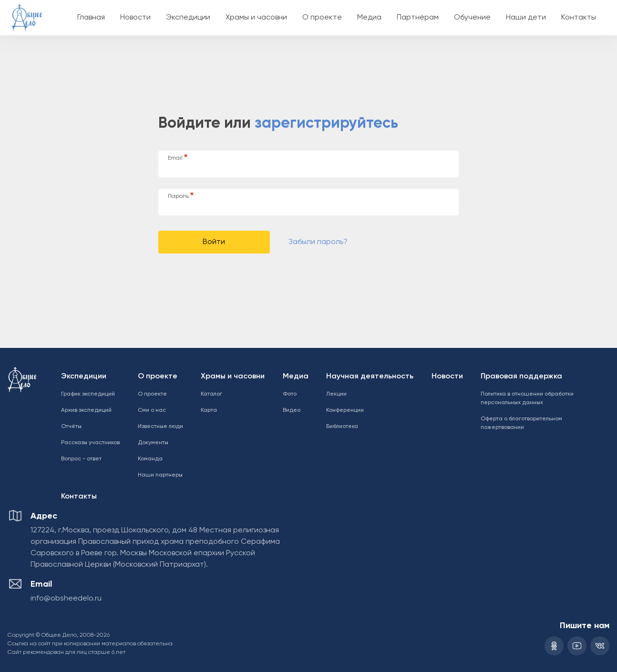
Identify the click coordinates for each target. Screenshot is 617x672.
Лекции (336, 394)
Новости (135, 18)
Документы (153, 443)
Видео (292, 410)
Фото (290, 394)
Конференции (345, 410)
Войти (214, 242)
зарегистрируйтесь (326, 123)
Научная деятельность (370, 377)
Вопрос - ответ (81, 459)
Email (175, 158)
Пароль (178, 196)
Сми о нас (152, 410)
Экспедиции (188, 18)
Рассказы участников (90, 443)
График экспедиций (88, 394)
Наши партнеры (160, 475)
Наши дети (526, 18)
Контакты (579, 18)
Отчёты (71, 427)
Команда (150, 459)
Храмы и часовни (256, 18)
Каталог (211, 394)
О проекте (322, 18)
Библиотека (342, 427)
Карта (209, 410)
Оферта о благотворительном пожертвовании (521, 423)
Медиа (369, 18)
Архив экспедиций (86, 410)
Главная (91, 18)
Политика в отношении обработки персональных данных (527, 398)
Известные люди (160, 427)
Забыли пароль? (318, 242)
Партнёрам (418, 18)
